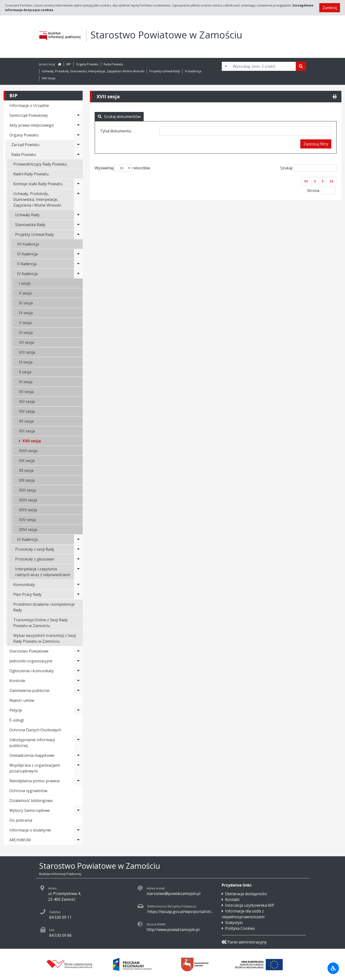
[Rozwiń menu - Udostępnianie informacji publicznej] (78, 743)
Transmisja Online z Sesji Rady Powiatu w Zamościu (40, 623)
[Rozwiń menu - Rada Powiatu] (78, 154)
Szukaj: (308, 168)
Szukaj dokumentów (119, 117)
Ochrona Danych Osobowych (35, 730)
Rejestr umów (22, 700)
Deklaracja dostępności (246, 894)
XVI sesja (27, 431)
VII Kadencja (28, 244)
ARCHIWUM (20, 840)
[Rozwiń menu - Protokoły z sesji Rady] (78, 549)
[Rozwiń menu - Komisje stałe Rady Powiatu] (78, 184)
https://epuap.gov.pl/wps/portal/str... (180, 912)
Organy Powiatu (87, 64)
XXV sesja (27, 520)
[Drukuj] (335, 97)
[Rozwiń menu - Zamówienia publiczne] (78, 690)
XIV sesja (27, 411)
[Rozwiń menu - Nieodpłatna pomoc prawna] (78, 781)
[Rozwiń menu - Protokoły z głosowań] (78, 559)
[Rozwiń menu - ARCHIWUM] (78, 840)
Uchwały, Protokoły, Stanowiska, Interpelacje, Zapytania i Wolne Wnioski (93, 71)
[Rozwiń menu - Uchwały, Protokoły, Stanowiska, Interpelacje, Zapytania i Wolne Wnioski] (78, 199)
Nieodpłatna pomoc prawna (34, 781)
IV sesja (26, 313)
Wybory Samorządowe (30, 810)
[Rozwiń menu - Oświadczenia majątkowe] (78, 755)
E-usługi (17, 720)
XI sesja (26, 382)
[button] (306, 181)
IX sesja (26, 362)
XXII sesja (27, 490)
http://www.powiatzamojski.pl (173, 930)
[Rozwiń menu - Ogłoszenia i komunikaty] (78, 671)
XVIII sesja (28, 451)
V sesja (25, 323)
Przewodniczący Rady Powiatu (40, 164)
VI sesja (26, 333)
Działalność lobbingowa (31, 801)
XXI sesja (27, 480)
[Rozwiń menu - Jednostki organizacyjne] (78, 661)
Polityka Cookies (240, 928)
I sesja (25, 283)
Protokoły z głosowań (35, 559)
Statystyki (234, 923)
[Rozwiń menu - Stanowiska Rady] (78, 225)
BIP (69, 64)
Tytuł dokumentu (116, 131)
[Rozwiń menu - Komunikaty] (78, 585)
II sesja (25, 293)
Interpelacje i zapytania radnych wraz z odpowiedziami (43, 572)
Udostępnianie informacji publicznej (32, 743)
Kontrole (17, 681)
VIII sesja (27, 352)
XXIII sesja (28, 500)
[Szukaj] (301, 66)
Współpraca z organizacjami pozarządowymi (35, 768)
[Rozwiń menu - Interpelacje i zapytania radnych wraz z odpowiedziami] (78, 572)
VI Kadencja (27, 254)
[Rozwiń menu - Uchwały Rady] (78, 215)
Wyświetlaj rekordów (122, 168)
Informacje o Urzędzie (29, 105)
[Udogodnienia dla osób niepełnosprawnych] (333, 968)
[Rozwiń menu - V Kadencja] (78, 264)
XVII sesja (49, 78)
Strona (313, 191)
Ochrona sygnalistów (28, 791)
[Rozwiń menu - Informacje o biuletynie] (78, 830)
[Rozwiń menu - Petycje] (78, 710)
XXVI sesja (28, 530)
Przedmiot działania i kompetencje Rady (44, 607)
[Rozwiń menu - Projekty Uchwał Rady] (78, 234)
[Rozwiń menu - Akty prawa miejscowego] (78, 125)
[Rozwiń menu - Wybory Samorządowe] (78, 810)
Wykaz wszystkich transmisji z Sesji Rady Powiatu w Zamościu (45, 638)
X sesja (25, 372)
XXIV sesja (28, 510)
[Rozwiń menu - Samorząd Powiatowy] (78, 115)
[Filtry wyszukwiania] (226, 66)
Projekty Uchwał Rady (165, 71)
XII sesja (26, 392)
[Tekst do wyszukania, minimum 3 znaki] (263, 66)
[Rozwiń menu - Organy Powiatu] (78, 135)
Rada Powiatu (113, 64)
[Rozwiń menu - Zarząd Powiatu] (78, 145)
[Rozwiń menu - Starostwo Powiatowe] (78, 651)
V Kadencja (27, 264)
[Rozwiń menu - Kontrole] (78, 681)
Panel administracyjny (244, 942)
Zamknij (330, 8)
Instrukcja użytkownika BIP (250, 905)
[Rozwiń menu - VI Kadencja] (78, 254)
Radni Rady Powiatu (31, 174)
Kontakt (232, 900)
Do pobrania (21, 820)
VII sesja (26, 342)
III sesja (26, 303)
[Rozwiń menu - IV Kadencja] (78, 274)
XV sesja (26, 421)
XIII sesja (27, 401)
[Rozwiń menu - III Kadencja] (78, 539)
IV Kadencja (193, 71)
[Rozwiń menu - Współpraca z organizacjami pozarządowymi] (78, 768)
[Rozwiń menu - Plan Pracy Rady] (78, 594)
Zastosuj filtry (316, 144)
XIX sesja (27, 461)
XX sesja (26, 470)
